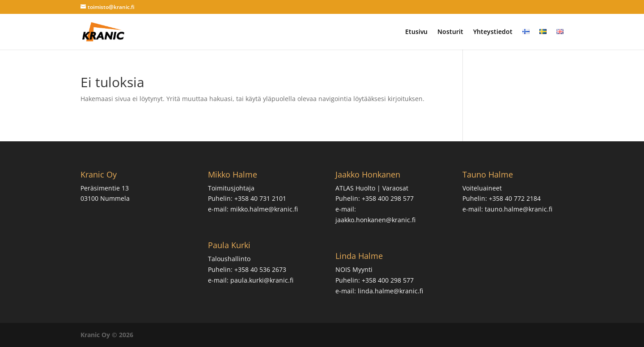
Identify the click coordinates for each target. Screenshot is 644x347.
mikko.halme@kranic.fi (264, 209)
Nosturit (450, 32)
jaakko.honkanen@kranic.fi (375, 220)
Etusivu (416, 32)
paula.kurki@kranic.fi (262, 280)
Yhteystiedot (493, 32)
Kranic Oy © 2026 (107, 335)
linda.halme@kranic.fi (390, 291)
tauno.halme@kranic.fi (519, 209)
